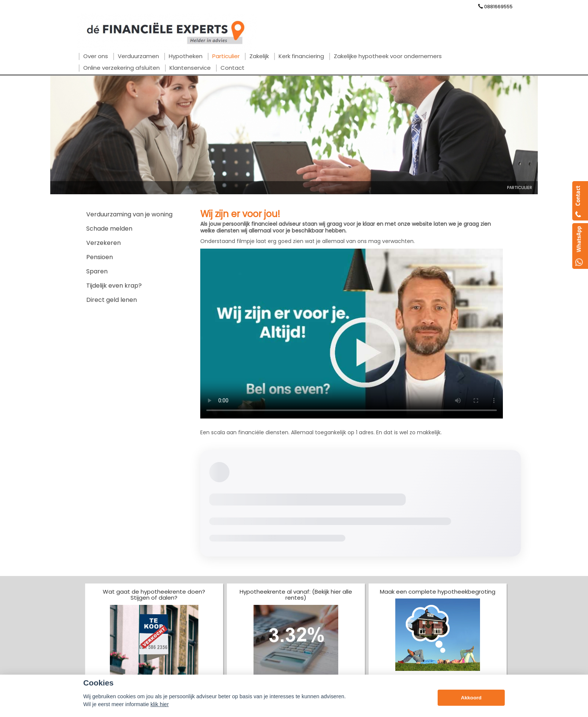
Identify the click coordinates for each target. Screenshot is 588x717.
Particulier (520, 187)
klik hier (160, 704)
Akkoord (471, 698)
